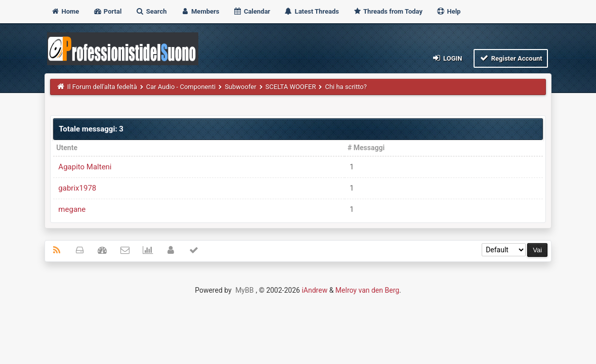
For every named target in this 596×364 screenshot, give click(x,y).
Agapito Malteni (85, 167)
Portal (108, 11)
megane (72, 209)
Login (446, 58)
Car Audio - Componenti (181, 87)
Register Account (511, 58)
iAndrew (314, 290)
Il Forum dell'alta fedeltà (102, 87)
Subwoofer (240, 87)
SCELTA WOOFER (291, 87)
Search (151, 11)
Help (448, 11)
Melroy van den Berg (367, 290)
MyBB (244, 290)
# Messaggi (366, 148)
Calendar (252, 11)
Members (200, 11)
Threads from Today (388, 11)
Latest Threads (311, 11)
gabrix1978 (77, 188)
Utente (67, 148)
